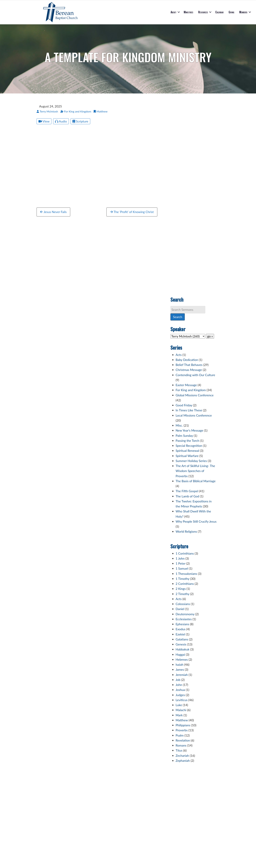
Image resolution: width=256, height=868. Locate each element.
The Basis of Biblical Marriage (196, 481)
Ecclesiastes (184, 619)
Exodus (181, 629)
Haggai (180, 654)
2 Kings (181, 589)
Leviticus (182, 700)
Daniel (180, 609)
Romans (181, 745)
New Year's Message (189, 430)
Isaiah (179, 664)
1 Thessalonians (186, 574)
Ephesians (182, 624)
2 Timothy (182, 594)
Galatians (182, 639)
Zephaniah (183, 761)
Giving (231, 12)
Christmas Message (189, 370)
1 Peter (181, 563)
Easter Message (186, 385)
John (179, 685)
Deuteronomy (185, 614)
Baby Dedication (187, 360)
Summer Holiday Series (191, 461)
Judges (180, 695)
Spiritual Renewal (187, 451)
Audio (61, 121)
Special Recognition (189, 446)
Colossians (183, 604)
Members (243, 12)
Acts (179, 355)
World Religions (186, 531)
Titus (179, 750)
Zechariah (182, 756)
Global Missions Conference (195, 395)
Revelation (183, 740)
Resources (203, 12)
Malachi (181, 710)
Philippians (183, 725)
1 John (180, 558)
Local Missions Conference (194, 415)
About (173, 12)
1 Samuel (182, 568)
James (180, 669)
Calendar (219, 12)
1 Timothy (182, 579)
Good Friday (184, 405)
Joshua (180, 690)
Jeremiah (182, 675)
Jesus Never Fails (53, 212)
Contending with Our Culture (195, 375)
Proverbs (182, 730)
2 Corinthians (185, 584)
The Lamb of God (187, 496)
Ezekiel (180, 634)
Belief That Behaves (189, 365)
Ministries (188, 12)
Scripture (80, 121)
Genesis (181, 644)
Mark (179, 715)
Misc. (179, 425)
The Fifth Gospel (187, 491)
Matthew (182, 720)
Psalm (180, 735)
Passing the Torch (187, 441)
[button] (179, 12)
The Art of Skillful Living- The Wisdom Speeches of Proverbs (195, 471)
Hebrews (182, 659)
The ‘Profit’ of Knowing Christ (132, 212)
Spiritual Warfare (187, 456)
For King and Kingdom (191, 390)
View (44, 121)
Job (178, 680)
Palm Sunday (184, 436)
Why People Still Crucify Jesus (196, 521)
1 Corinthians (185, 553)
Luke (179, 705)
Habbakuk (183, 649)
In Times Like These (189, 410)
